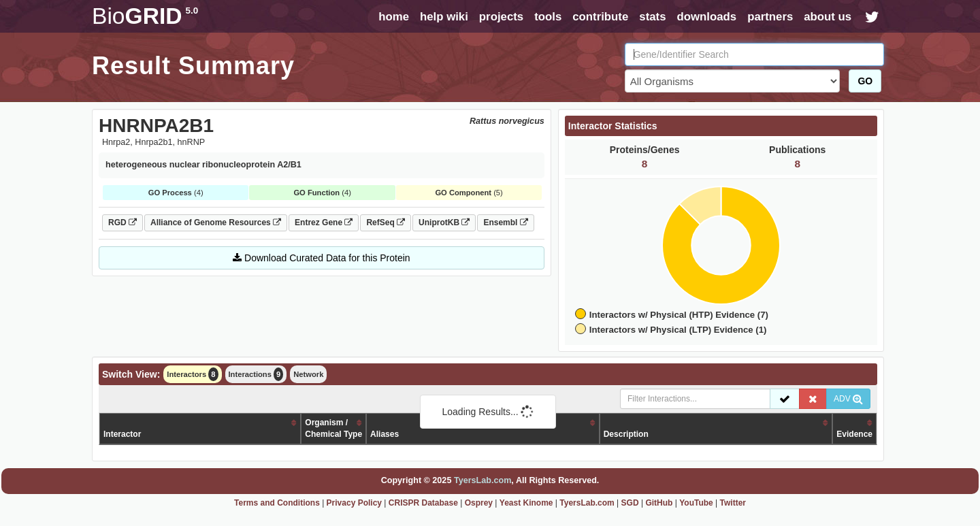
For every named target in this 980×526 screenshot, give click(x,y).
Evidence (854, 434)
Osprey (479, 503)
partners (770, 17)
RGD (122, 223)
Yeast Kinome (526, 503)
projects (501, 17)
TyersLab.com (483, 480)
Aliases (385, 434)
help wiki (444, 17)
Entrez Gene (324, 223)
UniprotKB (444, 223)
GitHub (659, 503)
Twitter (733, 503)
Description (626, 434)
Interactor (122, 434)
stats (652, 17)
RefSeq (386, 223)
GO (865, 81)
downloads (706, 17)
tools (548, 17)
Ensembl (505, 223)
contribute (600, 17)
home (394, 17)
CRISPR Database (423, 503)
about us (828, 17)
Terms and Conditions (277, 503)
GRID (145, 16)
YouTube (696, 503)
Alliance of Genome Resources (216, 223)
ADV (848, 399)
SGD (630, 503)
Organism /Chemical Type (333, 428)
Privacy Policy (354, 503)
